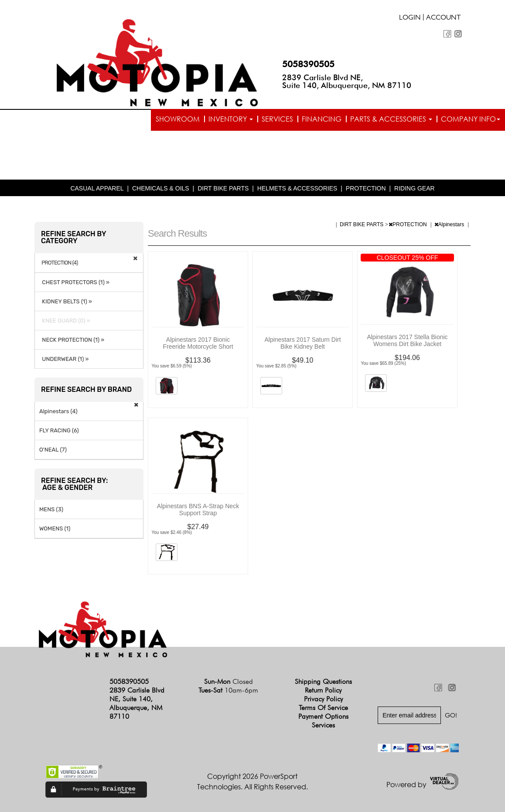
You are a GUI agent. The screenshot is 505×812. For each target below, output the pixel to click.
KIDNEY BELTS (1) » (66, 301)
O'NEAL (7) (53, 450)
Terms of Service (323, 708)
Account (444, 18)
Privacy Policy (323, 699)
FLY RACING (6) (59, 430)
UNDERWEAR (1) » (64, 359)
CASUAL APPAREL (97, 188)
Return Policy (323, 690)
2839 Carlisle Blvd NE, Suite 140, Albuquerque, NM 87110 (347, 81)
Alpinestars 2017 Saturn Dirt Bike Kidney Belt (302, 343)
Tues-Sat (228, 690)
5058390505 (308, 64)
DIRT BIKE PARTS (223, 188)
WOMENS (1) (55, 528)
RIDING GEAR (415, 188)
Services (277, 119)
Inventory (231, 119)
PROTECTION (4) (60, 263)
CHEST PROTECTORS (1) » (74, 282)
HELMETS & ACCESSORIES (297, 188)
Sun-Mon (229, 681)
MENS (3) (51, 509)
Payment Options (323, 716)
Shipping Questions (323, 681)
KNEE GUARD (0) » (65, 321)
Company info (471, 119)
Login (410, 18)
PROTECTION (366, 188)
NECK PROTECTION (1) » (72, 340)
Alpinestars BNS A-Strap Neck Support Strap (198, 510)
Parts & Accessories (391, 119)
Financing (322, 119)
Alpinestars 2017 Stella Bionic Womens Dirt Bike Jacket (407, 340)
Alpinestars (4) (58, 411)
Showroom (178, 119)
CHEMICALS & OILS (161, 188)
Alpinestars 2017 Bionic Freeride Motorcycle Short (198, 343)
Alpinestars (450, 224)
